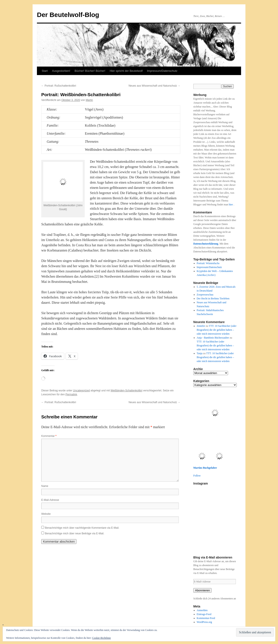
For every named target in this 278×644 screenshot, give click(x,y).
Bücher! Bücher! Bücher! (90, 71)
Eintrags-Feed (204, 614)
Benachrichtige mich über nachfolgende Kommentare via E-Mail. (82, 528)
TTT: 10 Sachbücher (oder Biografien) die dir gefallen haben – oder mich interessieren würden (217, 330)
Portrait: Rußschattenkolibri (59, 86)
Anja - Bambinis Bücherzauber (213, 338)
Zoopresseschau (205, 295)
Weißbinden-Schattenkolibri (127, 391)
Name (45, 486)
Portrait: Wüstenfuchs (208, 263)
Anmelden (202, 610)
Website (46, 514)
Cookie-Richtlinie (101, 638)
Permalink (71, 394)
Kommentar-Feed (206, 618)
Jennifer (201, 326)
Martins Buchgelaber (205, 468)
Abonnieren (202, 590)
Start (45, 71)
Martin (89, 100)
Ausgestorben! (61, 71)
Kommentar (49, 436)
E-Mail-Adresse (50, 500)
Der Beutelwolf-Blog (68, 15)
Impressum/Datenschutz (162, 71)
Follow (197, 476)
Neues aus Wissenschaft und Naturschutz (154, 86)
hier (231, 205)
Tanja (200, 353)
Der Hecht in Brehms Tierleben (213, 299)
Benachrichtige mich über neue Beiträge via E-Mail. (75, 533)
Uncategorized (81, 391)
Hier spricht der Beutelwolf (126, 71)
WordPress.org (204, 622)
